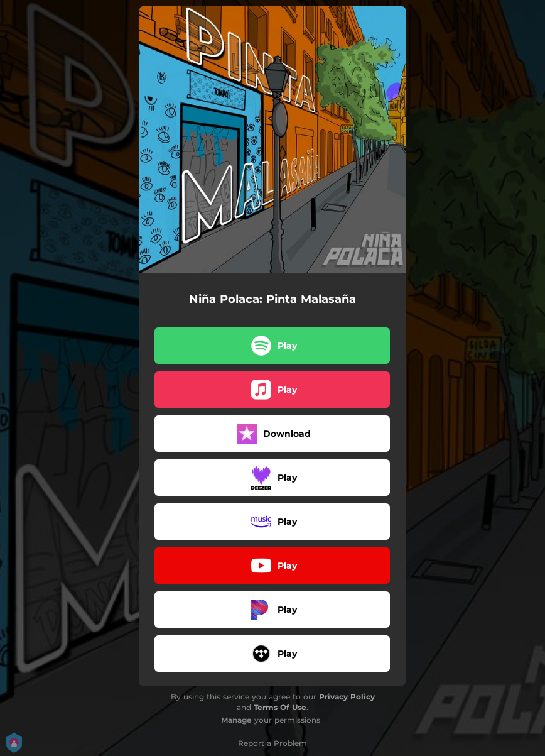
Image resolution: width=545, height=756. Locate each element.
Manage (236, 720)
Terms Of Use (280, 707)
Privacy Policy (347, 697)
